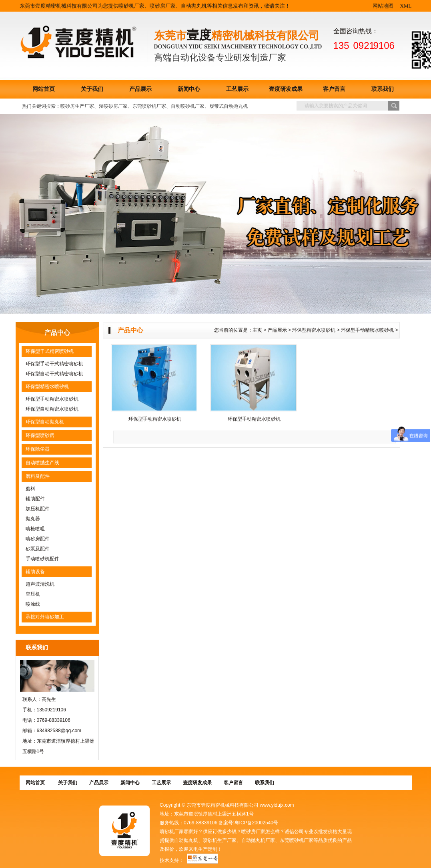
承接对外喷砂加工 (45, 617)
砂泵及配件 (38, 549)
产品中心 (57, 333)
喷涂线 (33, 604)
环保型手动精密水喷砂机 (52, 399)
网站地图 (383, 6)
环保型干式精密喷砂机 (50, 351)
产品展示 (140, 89)
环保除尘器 (38, 449)
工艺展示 (237, 89)
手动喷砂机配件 (42, 559)
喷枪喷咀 (35, 529)
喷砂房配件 (38, 539)
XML (406, 6)
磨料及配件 (38, 476)
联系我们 (383, 89)
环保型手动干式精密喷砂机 (54, 364)
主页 (257, 330)
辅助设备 (35, 572)
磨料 (30, 489)
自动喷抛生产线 (42, 463)
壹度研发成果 (286, 89)
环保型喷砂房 (40, 435)
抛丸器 (33, 519)
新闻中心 (189, 89)
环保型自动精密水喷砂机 (52, 409)
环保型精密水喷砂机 (47, 387)
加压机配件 (38, 509)
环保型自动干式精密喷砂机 (54, 374)
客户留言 (334, 89)
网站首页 (44, 89)
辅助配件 (35, 499)
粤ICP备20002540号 (256, 823)
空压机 (33, 594)
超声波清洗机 (40, 584)
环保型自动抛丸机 (45, 422)
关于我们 (92, 89)
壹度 (199, 35)
